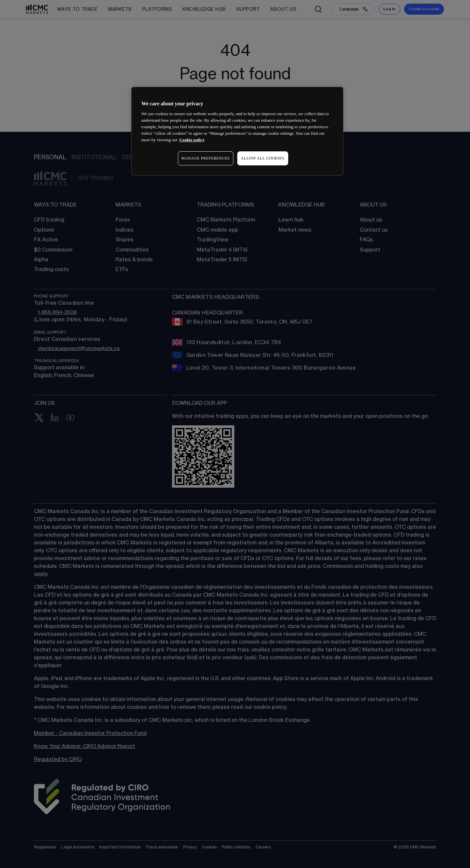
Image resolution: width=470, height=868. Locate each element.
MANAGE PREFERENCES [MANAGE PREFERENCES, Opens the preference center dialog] (206, 158)
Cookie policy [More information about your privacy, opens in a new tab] (192, 140)
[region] (237, 131)
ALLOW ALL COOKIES (263, 158)
